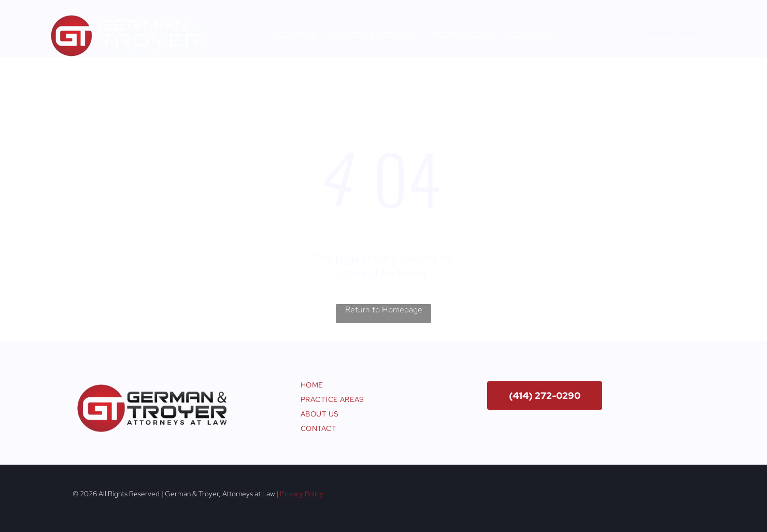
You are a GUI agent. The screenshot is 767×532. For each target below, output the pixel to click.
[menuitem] (294, 35)
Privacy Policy (302, 494)
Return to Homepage (384, 310)
